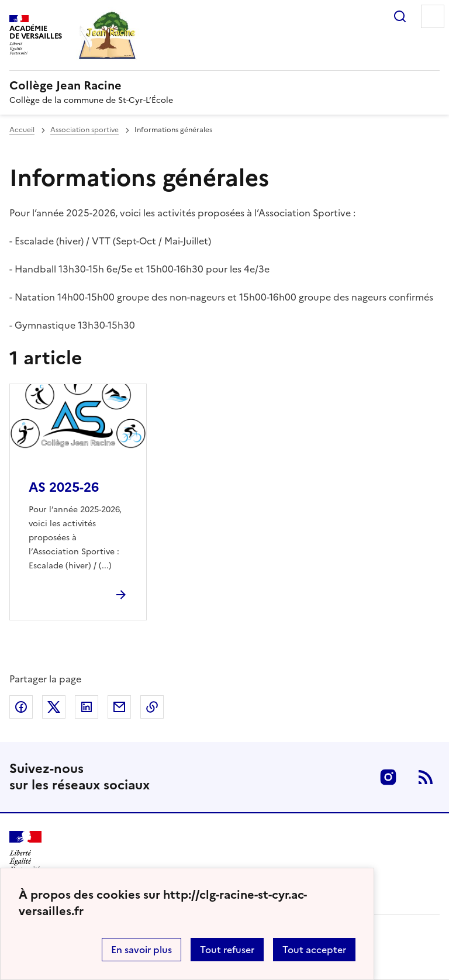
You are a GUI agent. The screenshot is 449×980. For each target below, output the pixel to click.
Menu (433, 16)
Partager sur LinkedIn (87, 707)
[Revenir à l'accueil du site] (25, 852)
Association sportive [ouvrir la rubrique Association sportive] (84, 130)
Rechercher (400, 16)
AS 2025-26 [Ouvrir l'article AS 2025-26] (64, 487)
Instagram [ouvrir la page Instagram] (388, 777)
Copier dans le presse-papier (152, 707)
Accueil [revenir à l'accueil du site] (22, 130)
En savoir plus (141, 950)
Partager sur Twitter (54, 707)
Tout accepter (314, 950)
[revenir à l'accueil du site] (224, 85)
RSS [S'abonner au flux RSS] (426, 777)
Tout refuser (227, 950)
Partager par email (119, 707)
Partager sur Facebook (21, 707)
